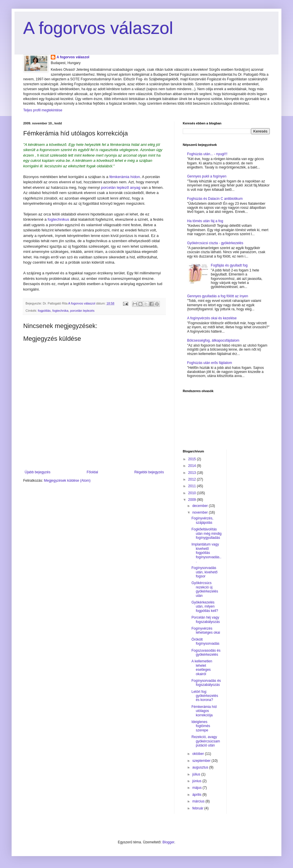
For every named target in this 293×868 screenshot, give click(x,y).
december (201, 506)
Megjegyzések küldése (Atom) (67, 481)
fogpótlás (44, 311)
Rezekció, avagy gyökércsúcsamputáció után (206, 741)
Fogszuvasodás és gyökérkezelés (206, 653)
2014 (193, 466)
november (201, 512)
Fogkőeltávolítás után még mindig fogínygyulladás (207, 533)
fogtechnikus (58, 219)
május (197, 788)
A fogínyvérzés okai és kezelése (212, 318)
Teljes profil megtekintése (43, 110)
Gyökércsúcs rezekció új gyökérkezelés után (205, 589)
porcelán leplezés (82, 311)
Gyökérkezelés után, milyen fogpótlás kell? (205, 607)
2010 (193, 493)
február (198, 808)
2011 (193, 486)
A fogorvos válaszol (98, 28)
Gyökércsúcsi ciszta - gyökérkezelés (215, 243)
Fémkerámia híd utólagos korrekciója (204, 711)
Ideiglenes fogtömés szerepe (201, 726)
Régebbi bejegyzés (149, 472)
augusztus (201, 767)
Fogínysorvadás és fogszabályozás (206, 683)
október (199, 754)
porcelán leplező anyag (121, 187)
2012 (193, 479)
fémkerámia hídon (125, 177)
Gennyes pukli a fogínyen (207, 176)
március (199, 801)
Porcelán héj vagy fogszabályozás (206, 619)
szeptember (202, 761)
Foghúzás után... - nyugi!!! (207, 154)
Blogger (168, 842)
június (197, 781)
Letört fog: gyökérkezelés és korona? (205, 696)
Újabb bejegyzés (38, 472)
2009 (193, 500)
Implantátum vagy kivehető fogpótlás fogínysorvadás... (206, 553)
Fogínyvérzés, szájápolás (202, 520)
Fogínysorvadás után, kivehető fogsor (205, 572)
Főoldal (92, 472)
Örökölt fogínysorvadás (205, 642)
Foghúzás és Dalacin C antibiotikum (215, 199)
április (197, 795)
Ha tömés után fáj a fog (205, 221)
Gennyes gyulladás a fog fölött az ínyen (218, 296)
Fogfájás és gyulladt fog (229, 265)
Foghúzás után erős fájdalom (210, 363)
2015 (193, 459)
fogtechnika (60, 311)
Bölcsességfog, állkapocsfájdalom (213, 340)
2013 (193, 473)
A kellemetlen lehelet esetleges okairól (202, 667)
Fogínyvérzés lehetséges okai (206, 630)
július (197, 774)
